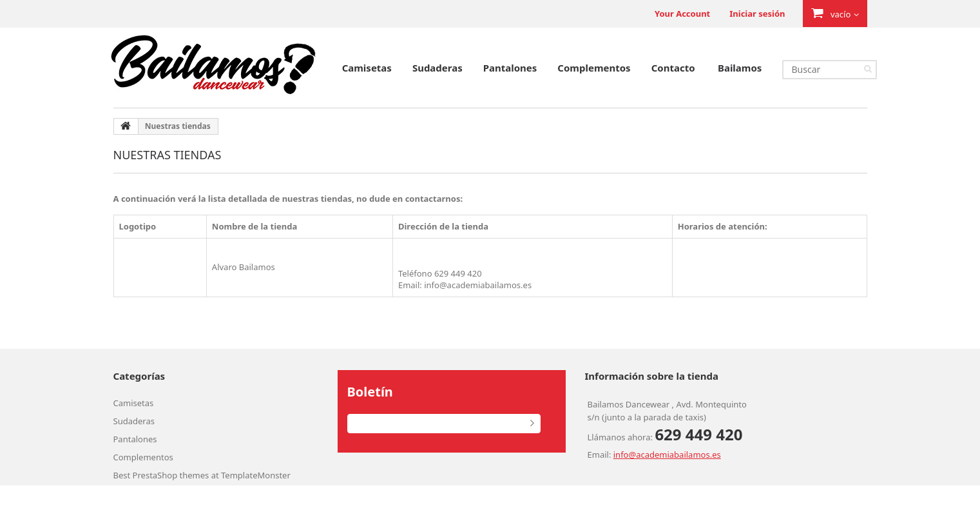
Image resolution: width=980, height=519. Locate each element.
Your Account (682, 14)
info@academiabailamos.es (667, 455)
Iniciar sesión (757, 14)
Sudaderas (437, 68)
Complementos (594, 68)
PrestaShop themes (171, 475)
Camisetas (367, 68)
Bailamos (740, 68)
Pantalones (510, 68)
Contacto (673, 68)
